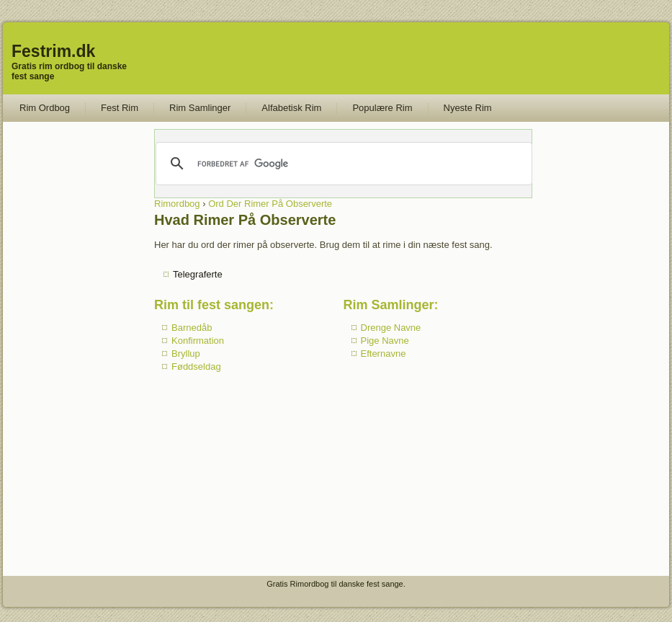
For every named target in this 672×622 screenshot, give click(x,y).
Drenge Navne (391, 328)
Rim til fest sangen (212, 305)
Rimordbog (177, 204)
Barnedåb (192, 328)
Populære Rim (382, 108)
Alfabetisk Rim (291, 108)
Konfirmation (198, 341)
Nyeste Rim (468, 108)
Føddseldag (196, 366)
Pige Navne (385, 341)
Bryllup (186, 354)
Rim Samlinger (200, 108)
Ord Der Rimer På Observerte (270, 204)
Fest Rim (120, 108)
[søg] (342, 164)
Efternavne (384, 354)
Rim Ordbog (45, 108)
